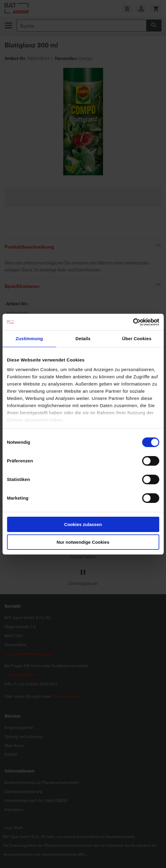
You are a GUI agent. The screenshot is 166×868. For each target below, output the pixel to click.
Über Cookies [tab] (137, 339)
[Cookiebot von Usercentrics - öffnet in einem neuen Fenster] (133, 322)
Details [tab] (83, 339)
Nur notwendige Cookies (83, 542)
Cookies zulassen (83, 524)
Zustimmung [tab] (29, 339)
